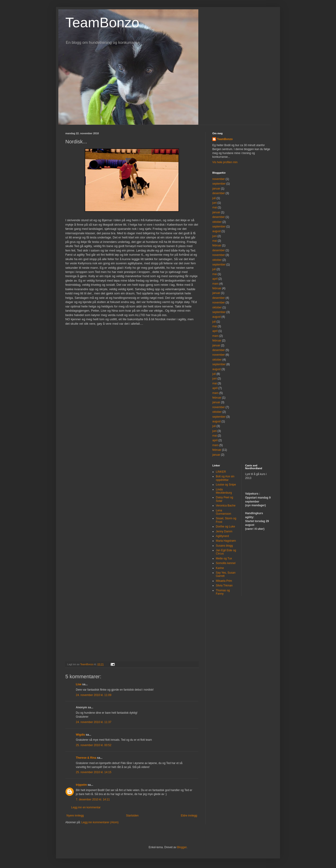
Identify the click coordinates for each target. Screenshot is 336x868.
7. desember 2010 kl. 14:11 (93, 799)
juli (214, 198)
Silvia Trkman (224, 586)
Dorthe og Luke (225, 527)
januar (216, 189)
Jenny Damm (224, 531)
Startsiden (132, 816)
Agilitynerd (222, 536)
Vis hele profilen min (225, 162)
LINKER (221, 472)
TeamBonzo (102, 22)
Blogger (182, 847)
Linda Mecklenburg (224, 491)
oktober (217, 222)
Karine (220, 568)
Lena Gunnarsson (223, 512)
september (219, 184)
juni (215, 203)
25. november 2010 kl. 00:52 (94, 745)
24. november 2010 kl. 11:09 (94, 695)
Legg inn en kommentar (86, 807)
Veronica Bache (226, 506)
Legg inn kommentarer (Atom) (100, 822)
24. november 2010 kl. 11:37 (94, 722)
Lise (79, 684)
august (217, 231)
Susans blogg (224, 546)
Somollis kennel (226, 563)
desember (219, 193)
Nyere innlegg (75, 816)
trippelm (81, 785)
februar (217, 245)
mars (215, 284)
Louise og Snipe (226, 485)
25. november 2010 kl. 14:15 (94, 772)
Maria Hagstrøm (226, 541)
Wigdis (80, 735)
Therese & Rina (86, 758)
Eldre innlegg (189, 816)
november (219, 179)
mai (215, 207)
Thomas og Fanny (223, 592)
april (215, 279)
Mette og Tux (224, 558)
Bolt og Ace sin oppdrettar (225, 478)
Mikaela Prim (224, 581)
